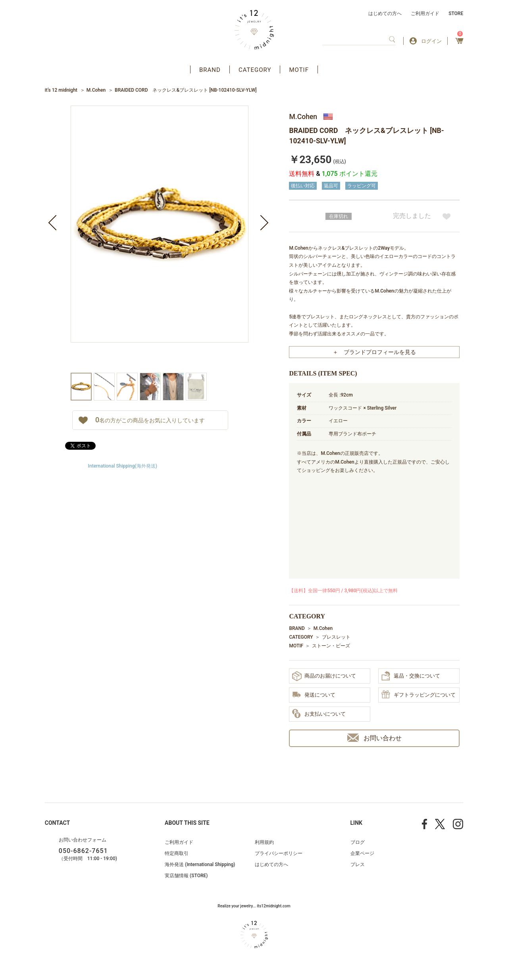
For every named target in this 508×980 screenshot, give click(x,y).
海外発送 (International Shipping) (200, 864)
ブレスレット (336, 637)
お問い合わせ (374, 738)
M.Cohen (96, 90)
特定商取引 (177, 853)
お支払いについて (319, 714)
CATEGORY (255, 70)
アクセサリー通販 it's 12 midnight (254, 30)
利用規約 (264, 842)
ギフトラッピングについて (419, 695)
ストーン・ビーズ (331, 646)
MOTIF (299, 70)
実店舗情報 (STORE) (186, 876)
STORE (456, 13)
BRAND (210, 70)
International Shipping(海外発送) (123, 466)
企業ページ (362, 853)
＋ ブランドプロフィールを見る (374, 352)
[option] (160, 239)
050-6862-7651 (83, 851)
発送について (314, 695)
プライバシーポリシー (279, 853)
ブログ (358, 842)
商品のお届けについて (324, 676)
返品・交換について (411, 676)
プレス (358, 864)
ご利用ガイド (425, 13)
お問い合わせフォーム (83, 840)
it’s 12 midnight (61, 90)
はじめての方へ (385, 13)
